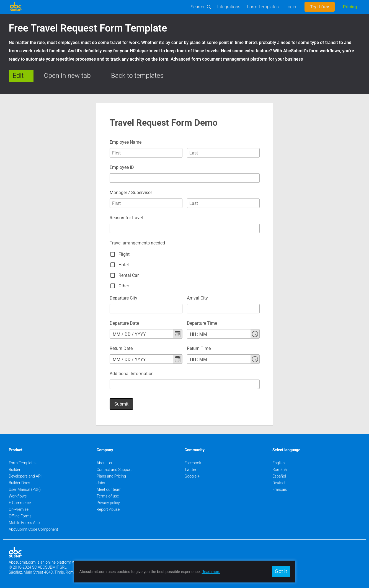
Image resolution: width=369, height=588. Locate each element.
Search (198, 7)
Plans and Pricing (111, 476)
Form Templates (263, 7)
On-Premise (19, 509)
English (279, 463)
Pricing (350, 7)
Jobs (101, 483)
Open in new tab (67, 76)
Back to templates (137, 76)
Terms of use (108, 496)
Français (280, 489)
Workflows (18, 496)
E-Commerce (20, 503)
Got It (281, 571)
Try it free (320, 7)
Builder (15, 470)
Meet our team (109, 489)
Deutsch (279, 483)
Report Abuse (108, 509)
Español (279, 476)
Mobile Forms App (24, 523)
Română (280, 470)
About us (104, 463)
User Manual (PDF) (25, 489)
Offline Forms (20, 516)
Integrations (229, 7)
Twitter (191, 470)
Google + (192, 476)
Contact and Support (114, 470)
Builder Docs (20, 483)
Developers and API (25, 476)
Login (291, 7)
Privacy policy (108, 503)
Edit (18, 76)
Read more (211, 572)
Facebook (193, 463)
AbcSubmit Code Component (33, 529)
